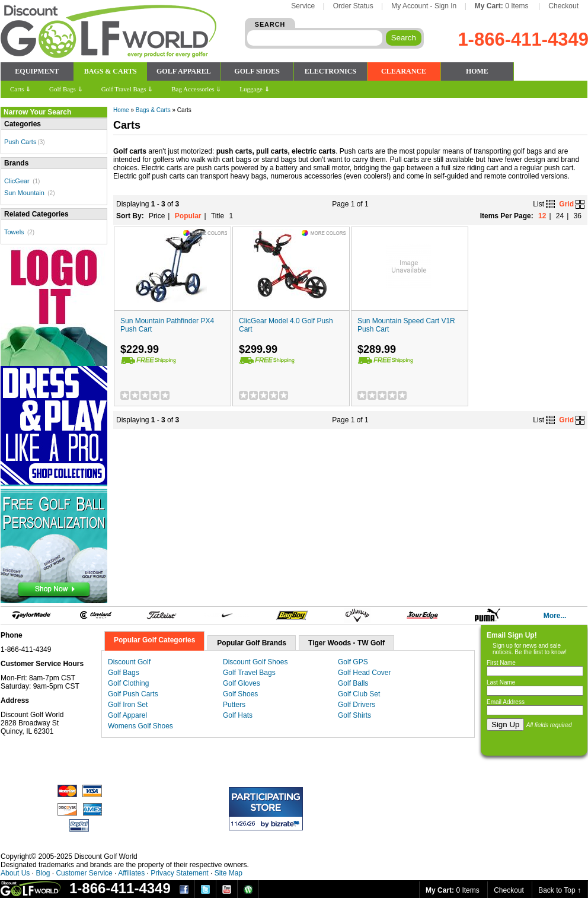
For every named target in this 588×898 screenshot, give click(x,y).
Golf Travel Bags (249, 673)
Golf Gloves (242, 683)
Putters (234, 705)
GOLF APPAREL (184, 71)
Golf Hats (238, 715)
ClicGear (17, 181)
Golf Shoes (240, 694)
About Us (15, 873)
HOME (477, 71)
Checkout (563, 6)
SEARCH (270, 24)
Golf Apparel (127, 715)
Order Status (353, 6)
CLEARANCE (404, 71)
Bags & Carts (153, 110)
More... (555, 616)
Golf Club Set (359, 694)
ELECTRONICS (330, 71)
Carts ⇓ (20, 89)
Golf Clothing (128, 683)
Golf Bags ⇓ (66, 89)
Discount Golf (129, 662)
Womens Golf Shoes (140, 726)
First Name (501, 663)
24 (560, 216)
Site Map (229, 873)
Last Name (501, 682)
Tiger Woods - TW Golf (346, 643)
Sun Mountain (24, 193)
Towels (14, 232)
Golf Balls (353, 683)
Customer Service (84, 873)
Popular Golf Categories (154, 640)
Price (157, 216)
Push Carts (20, 142)
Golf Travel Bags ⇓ (127, 89)
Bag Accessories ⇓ (196, 89)
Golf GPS (353, 662)
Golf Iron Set (128, 705)
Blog (43, 873)
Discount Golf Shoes (255, 662)
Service (303, 6)
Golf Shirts (354, 715)
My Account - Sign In (424, 6)
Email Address (506, 702)
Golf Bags (124, 673)
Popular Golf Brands (252, 643)
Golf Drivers (357, 705)
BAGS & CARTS (111, 71)
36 (578, 216)
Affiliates (131, 873)
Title (218, 216)
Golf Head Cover (364, 673)
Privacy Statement (179, 873)
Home (121, 110)
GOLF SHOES (257, 71)
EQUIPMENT (37, 71)
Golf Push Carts (133, 694)
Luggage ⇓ (254, 89)
